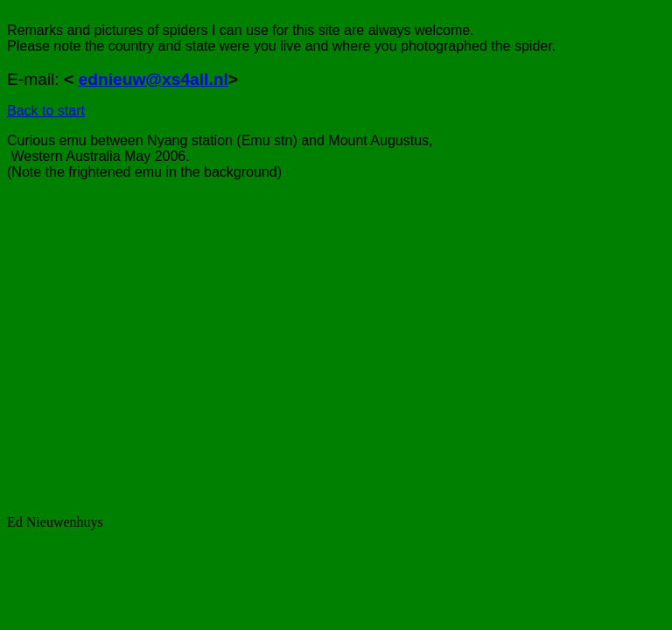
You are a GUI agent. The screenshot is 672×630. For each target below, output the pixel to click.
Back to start (46, 111)
